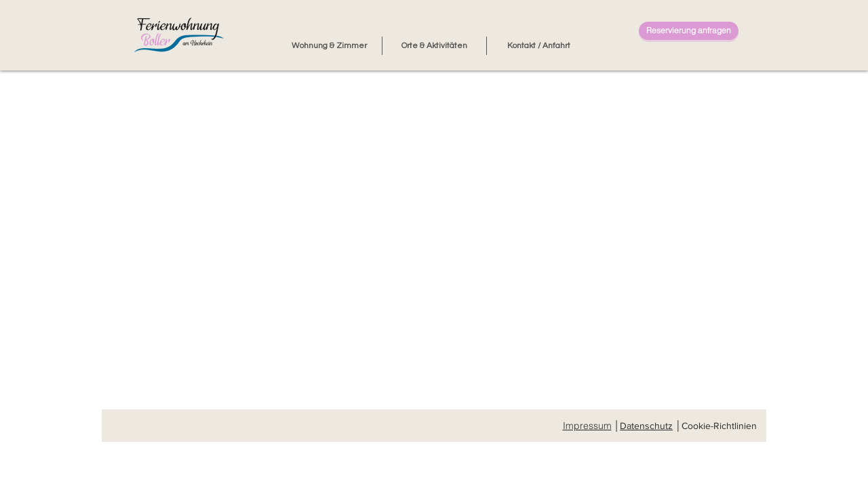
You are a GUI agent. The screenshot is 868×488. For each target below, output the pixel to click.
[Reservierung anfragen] (689, 31)
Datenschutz (646, 426)
